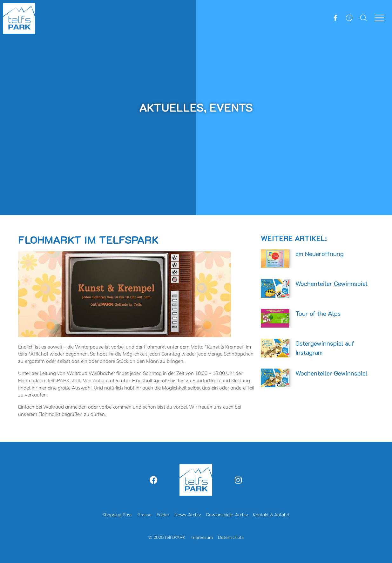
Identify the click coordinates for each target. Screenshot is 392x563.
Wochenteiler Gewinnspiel (331, 283)
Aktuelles (173, 107)
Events (229, 107)
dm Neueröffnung (320, 254)
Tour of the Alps (318, 313)
